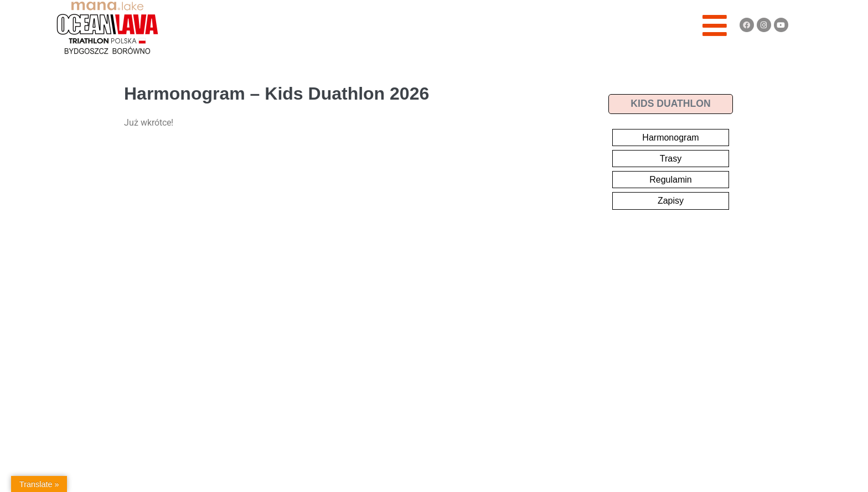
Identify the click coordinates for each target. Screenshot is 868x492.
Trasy (671, 159)
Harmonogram (670, 138)
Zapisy (671, 201)
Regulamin (670, 180)
